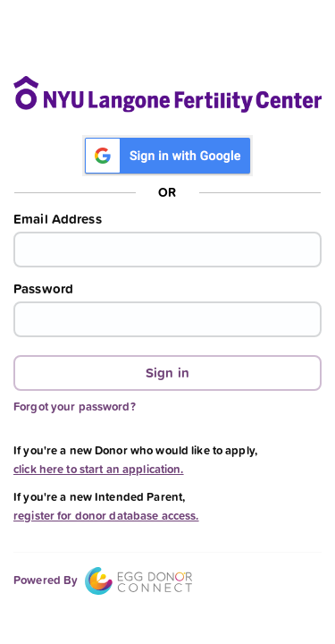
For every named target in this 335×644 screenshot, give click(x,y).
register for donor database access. (106, 516)
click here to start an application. (99, 469)
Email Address (58, 219)
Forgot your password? (75, 407)
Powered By (103, 580)
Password (43, 289)
